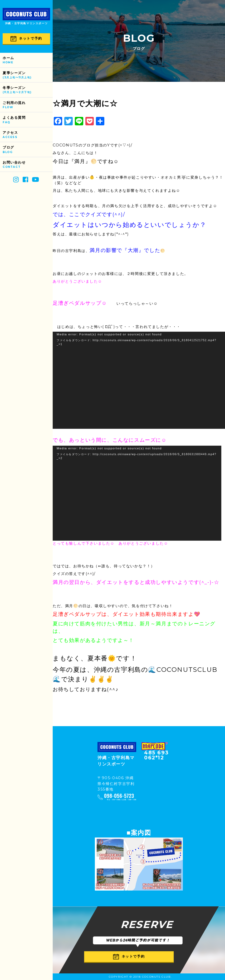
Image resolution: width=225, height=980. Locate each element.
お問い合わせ (28, 165)
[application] (139, 380)
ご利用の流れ (28, 105)
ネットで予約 (26, 39)
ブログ (28, 150)
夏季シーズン (28, 75)
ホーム (28, 60)
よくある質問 (28, 120)
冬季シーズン (28, 90)
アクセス (28, 135)
